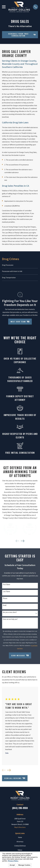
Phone (5, 598)
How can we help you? (10, 619)
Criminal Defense (20, 846)
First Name (7, 584)
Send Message (20, 655)
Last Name (6, 591)
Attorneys (20, 842)
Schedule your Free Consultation (22, 35)
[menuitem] (20, 265)
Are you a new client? (10, 612)
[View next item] (23, 541)
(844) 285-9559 (20, 808)
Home (20, 837)
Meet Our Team (20, 322)
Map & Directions (20, 827)
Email (5, 605)
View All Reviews (15, 778)
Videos (20, 850)
